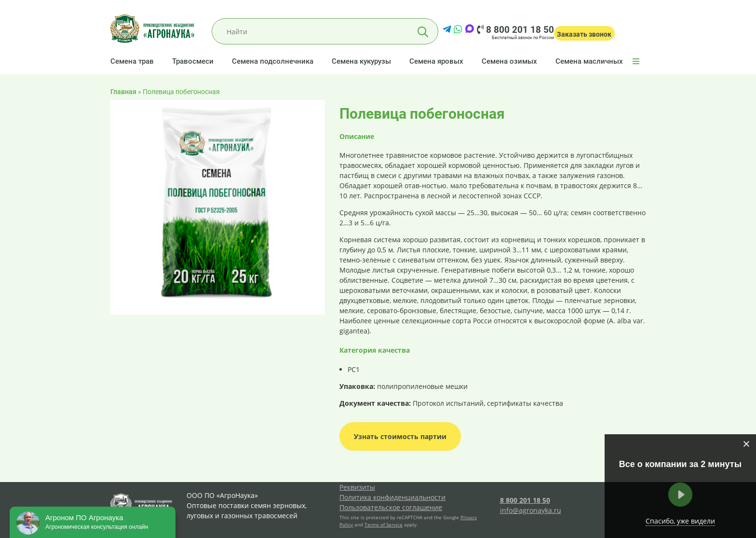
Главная (123, 92)
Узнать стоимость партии (400, 436)
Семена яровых (436, 61)
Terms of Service (384, 524)
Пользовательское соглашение (391, 507)
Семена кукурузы (361, 61)
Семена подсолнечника (273, 61)
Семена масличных (589, 61)
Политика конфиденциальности (392, 497)
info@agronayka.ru (531, 510)
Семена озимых (509, 61)
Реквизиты (357, 487)
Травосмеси (193, 61)
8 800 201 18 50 (515, 30)
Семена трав (132, 61)
